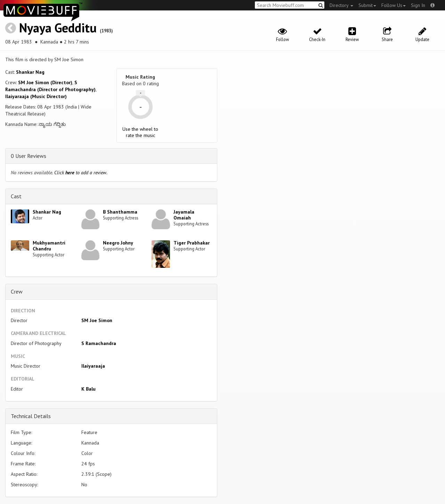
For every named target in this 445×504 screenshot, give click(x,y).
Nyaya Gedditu (58, 28)
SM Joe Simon (97, 320)
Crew (17, 291)
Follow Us (394, 5)
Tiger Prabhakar (192, 243)
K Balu (88, 389)
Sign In (418, 5)
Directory (341, 5)
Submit (367, 5)
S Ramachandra (99, 343)
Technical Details (31, 416)
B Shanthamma (120, 212)
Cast (16, 196)
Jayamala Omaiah (184, 215)
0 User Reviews (29, 156)
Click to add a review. (81, 173)
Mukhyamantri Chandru (49, 246)
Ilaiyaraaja (93, 366)
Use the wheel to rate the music (140, 132)
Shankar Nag (30, 72)
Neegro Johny (118, 243)
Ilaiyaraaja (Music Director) (36, 96)
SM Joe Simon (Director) (45, 82)
